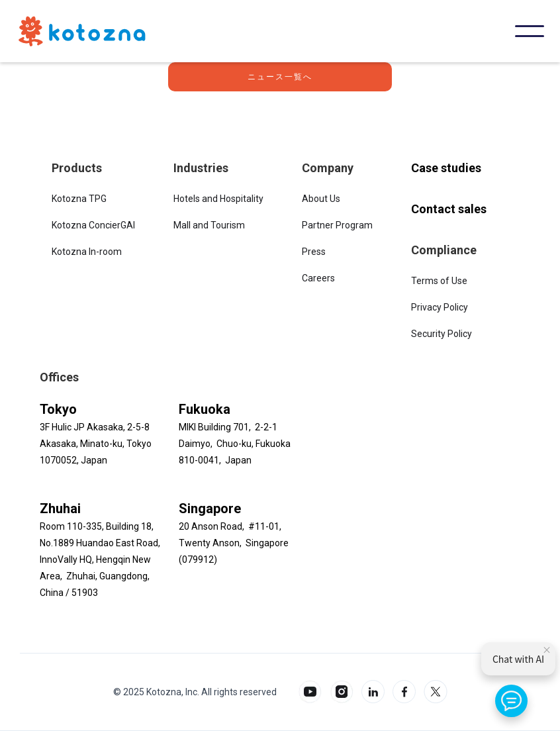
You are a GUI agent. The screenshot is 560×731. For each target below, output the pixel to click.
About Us (321, 199)
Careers (318, 278)
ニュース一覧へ (280, 77)
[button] (530, 31)
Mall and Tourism (209, 225)
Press (314, 252)
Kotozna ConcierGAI (93, 225)
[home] (82, 31)
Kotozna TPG (79, 199)
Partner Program (337, 225)
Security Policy (442, 334)
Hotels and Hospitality (218, 199)
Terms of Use (439, 281)
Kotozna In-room (87, 252)
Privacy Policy (440, 307)
